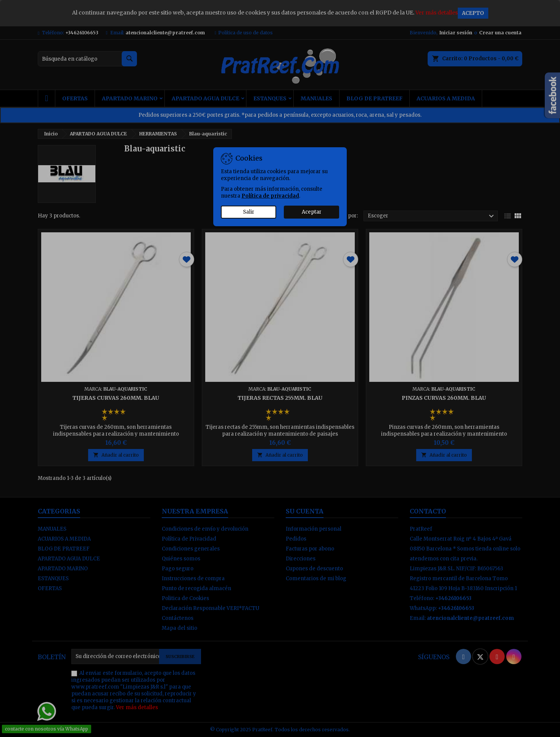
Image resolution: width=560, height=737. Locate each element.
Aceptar (312, 212)
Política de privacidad (270, 196)
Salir (249, 212)
